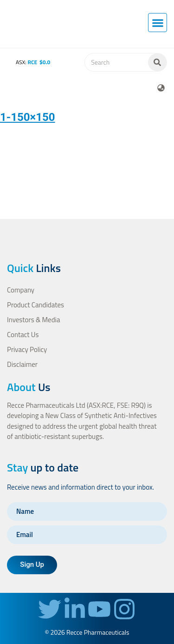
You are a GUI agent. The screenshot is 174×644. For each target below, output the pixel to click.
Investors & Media (33, 320)
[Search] (157, 62)
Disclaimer (22, 364)
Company (21, 290)
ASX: (26, 62)
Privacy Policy (27, 349)
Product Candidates (35, 305)
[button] (158, 23)
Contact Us (23, 335)
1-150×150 (28, 117)
